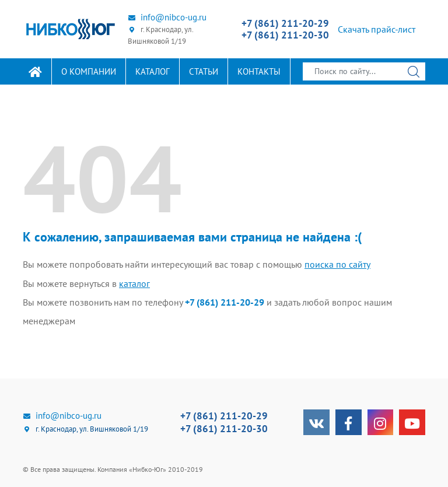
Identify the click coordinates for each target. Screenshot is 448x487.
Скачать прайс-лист (377, 29)
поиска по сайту (337, 264)
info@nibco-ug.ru (167, 17)
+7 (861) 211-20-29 (285, 23)
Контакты (259, 71)
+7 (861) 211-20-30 (285, 35)
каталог (134, 283)
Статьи (204, 71)
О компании (89, 71)
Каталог (153, 71)
